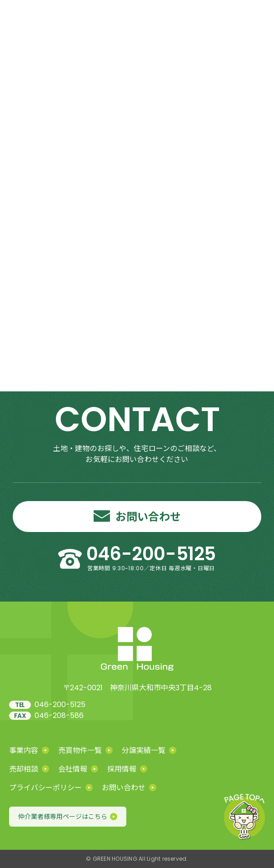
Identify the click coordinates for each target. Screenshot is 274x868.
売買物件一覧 (85, 750)
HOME (158, 144)
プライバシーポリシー (51, 787)
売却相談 (29, 769)
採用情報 (127, 769)
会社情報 (78, 769)
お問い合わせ (129, 787)
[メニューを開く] (255, 18)
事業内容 (29, 750)
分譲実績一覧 (149, 750)
